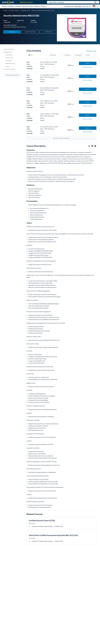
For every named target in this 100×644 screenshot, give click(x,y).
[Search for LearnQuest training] (73, 2)
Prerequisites (10, 64)
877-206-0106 (76, 6)
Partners (37, 6)
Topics (8, 66)
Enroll (88, 63)
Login (83, 6)
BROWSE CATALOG (26, 2)
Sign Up (88, 6)
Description (8, 52)
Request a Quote (88, 67)
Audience (9, 61)
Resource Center (28, 6)
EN (97, 6)
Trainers (44, 6)
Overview (9, 55)
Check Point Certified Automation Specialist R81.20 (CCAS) (53, 535)
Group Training (30, 32)
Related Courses (9, 69)
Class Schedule (9, 49)
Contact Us (68, 6)
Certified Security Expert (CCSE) (42, 520)
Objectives (9, 58)
